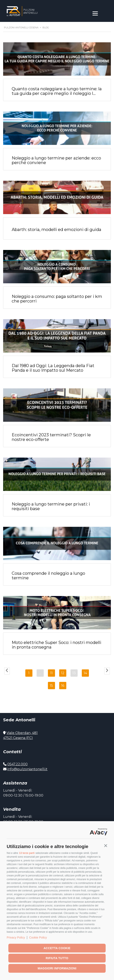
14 (85, 673)
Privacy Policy (16, 937)
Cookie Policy (38, 937)
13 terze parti (27, 853)
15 (51, 686)
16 (63, 686)
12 (63, 673)
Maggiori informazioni (57, 968)
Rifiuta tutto (57, 958)
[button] (106, 846)
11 (51, 673)
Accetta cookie (57, 948)
